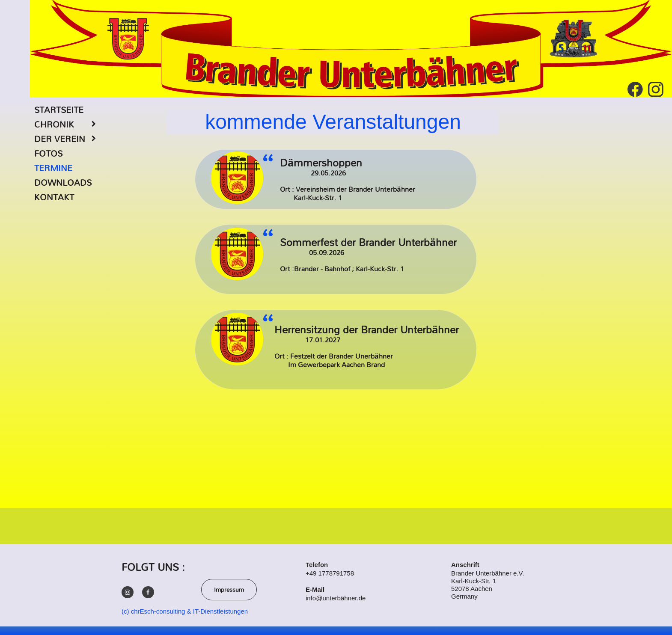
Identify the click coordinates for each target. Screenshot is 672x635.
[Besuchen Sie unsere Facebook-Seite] (635, 89)
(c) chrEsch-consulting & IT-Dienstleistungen (185, 611)
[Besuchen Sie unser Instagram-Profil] (656, 89)
